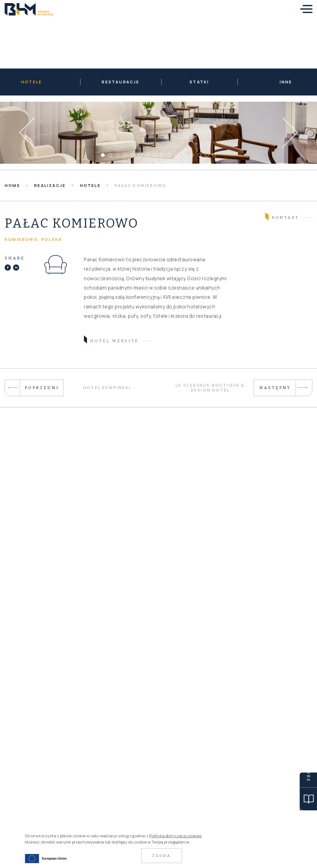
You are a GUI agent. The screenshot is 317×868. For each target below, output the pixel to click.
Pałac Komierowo (140, 185)
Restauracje (120, 82)
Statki (199, 82)
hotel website (111, 340)
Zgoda (162, 856)
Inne (286, 82)
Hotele (31, 82)
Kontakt (282, 217)
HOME (12, 185)
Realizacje (50, 185)
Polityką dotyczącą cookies (175, 836)
